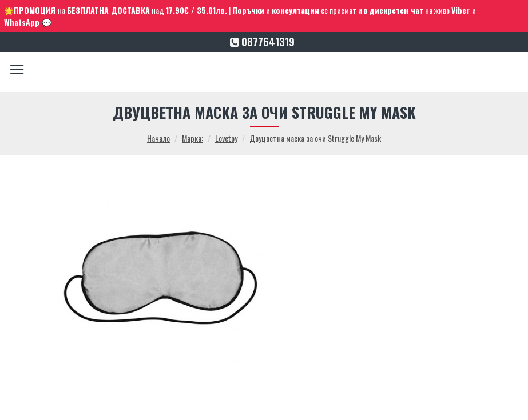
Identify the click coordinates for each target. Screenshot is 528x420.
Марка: (192, 138)
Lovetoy (226, 138)
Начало (158, 138)
